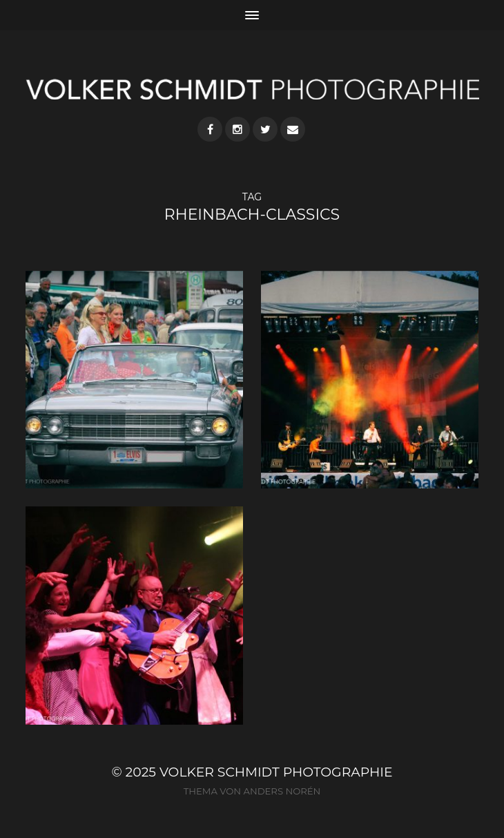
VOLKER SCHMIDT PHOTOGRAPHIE (276, 772)
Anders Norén (282, 791)
